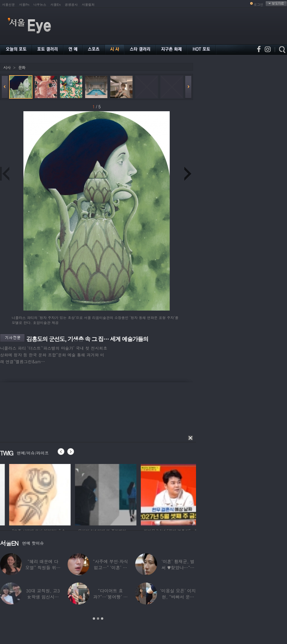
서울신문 (8, 5)
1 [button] (94, 619)
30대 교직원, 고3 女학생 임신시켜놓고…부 (43, 597)
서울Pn (24, 5)
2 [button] (98, 619)
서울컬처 (88, 5)
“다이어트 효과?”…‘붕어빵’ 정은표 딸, (111, 597)
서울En (55, 5)
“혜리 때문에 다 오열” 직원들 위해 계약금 (43, 567)
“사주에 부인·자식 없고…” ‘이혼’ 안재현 (110, 567)
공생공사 (71, 5)
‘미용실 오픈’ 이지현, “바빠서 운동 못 (178, 597)
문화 (22, 67)
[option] (82, 494)
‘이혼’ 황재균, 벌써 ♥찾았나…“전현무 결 (178, 567)
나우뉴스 (40, 5)
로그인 (258, 5)
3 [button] (102, 619)
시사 (7, 67)
